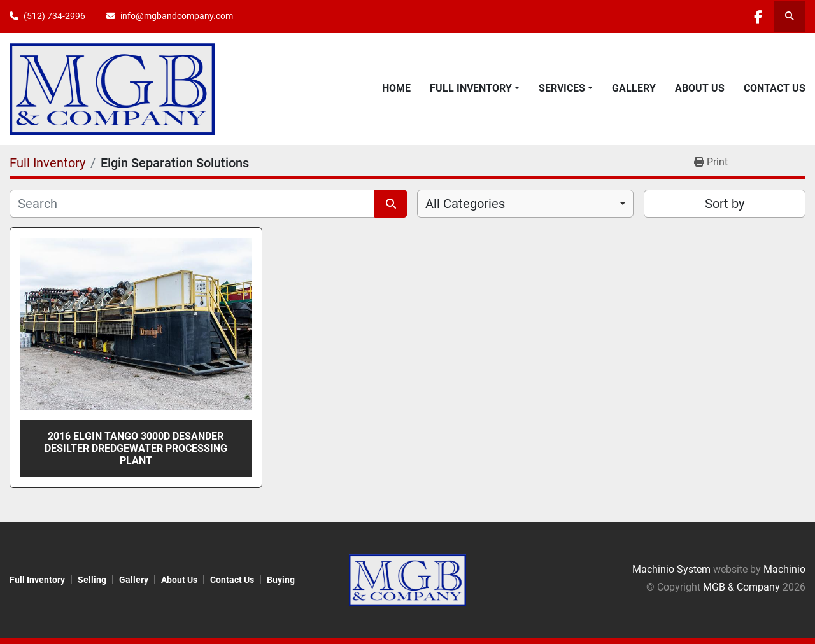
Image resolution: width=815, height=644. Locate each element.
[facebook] (756, 17)
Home (396, 88)
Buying (281, 580)
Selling (92, 580)
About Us (700, 88)
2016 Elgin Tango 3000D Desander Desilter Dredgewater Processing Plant (136, 448)
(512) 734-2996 (54, 16)
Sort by (725, 204)
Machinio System (671, 569)
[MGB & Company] (407, 579)
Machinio (784, 569)
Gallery (634, 88)
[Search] (192, 204)
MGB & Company (741, 587)
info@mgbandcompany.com (177, 16)
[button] (475, 88)
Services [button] (562, 88)
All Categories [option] (465, 204)
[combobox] (525, 204)
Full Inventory (471, 88)
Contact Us (775, 88)
